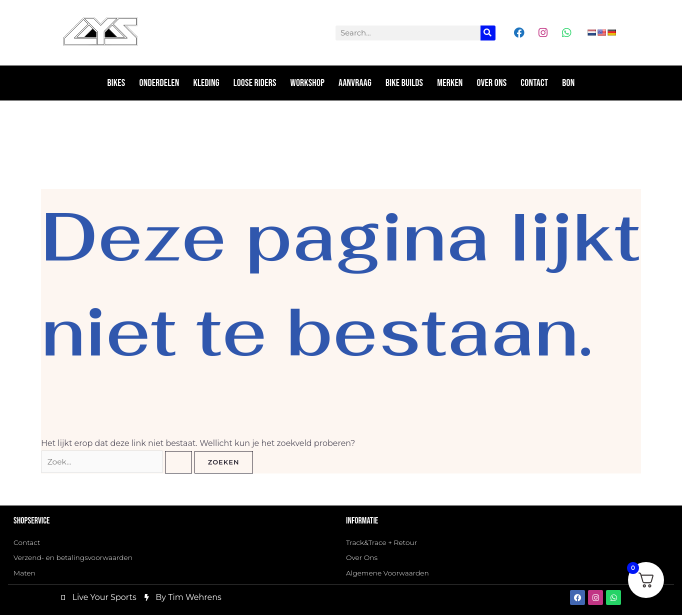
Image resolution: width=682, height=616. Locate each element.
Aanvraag (355, 83)
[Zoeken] (488, 33)
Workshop (308, 83)
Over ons (492, 83)
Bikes (116, 83)
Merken (450, 83)
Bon (568, 83)
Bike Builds (404, 83)
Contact (534, 83)
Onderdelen (159, 83)
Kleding (206, 83)
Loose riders (255, 83)
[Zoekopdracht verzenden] (179, 462)
